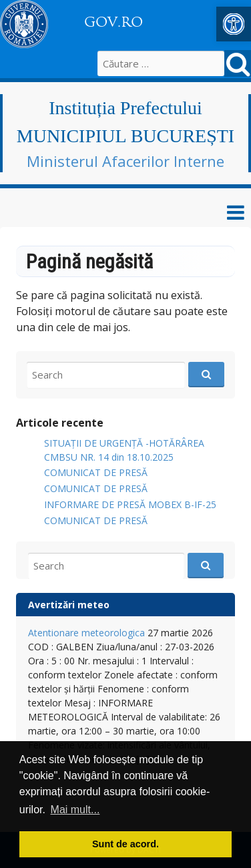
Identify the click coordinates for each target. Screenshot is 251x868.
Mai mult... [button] (75, 810)
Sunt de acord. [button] (125, 844)
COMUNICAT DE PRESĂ (96, 472)
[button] (234, 24)
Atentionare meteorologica (86, 633)
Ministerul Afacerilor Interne (125, 161)
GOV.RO (113, 22)
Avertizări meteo (69, 605)
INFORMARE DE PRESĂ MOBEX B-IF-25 (130, 504)
